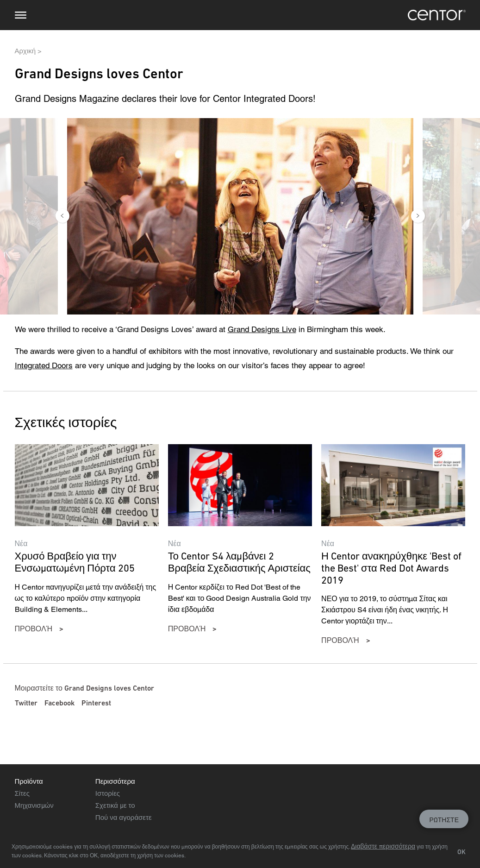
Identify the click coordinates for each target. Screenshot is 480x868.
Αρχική (25, 51)
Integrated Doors (44, 365)
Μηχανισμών (34, 805)
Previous (62, 216)
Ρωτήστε (444, 820)
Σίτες (22, 793)
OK (461, 852)
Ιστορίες (108, 793)
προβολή (34, 629)
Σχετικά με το (115, 805)
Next (418, 216)
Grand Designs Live (262, 329)
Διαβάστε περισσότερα (383, 846)
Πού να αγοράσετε (124, 817)
